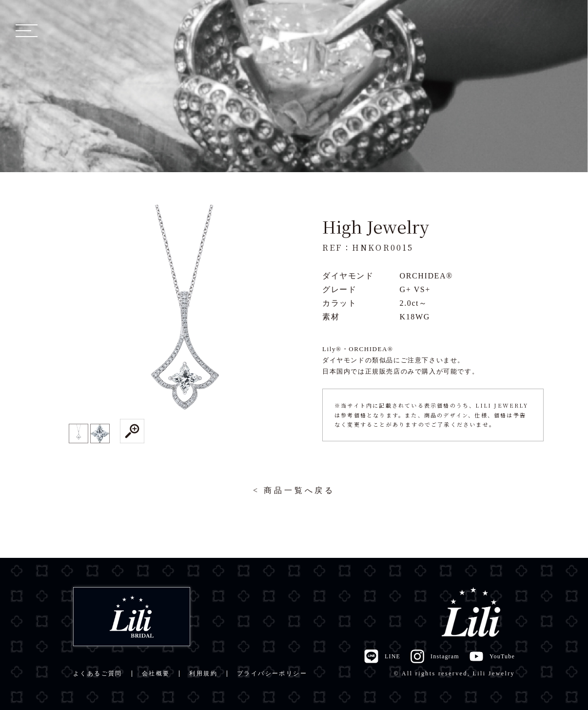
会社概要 (156, 673)
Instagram (435, 656)
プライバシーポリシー (272, 673)
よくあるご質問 (98, 673)
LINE (382, 656)
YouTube (492, 656)
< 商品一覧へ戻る (294, 490)
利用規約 (203, 673)
